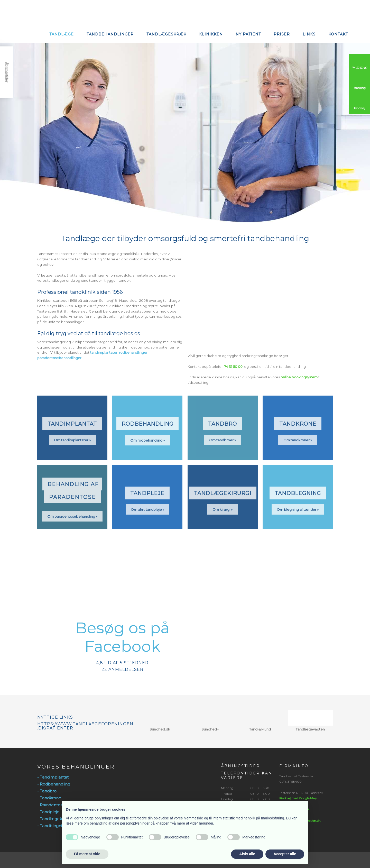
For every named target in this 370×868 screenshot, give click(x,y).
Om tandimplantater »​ (72, 440)
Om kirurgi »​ (223, 509)
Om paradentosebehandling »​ (72, 516)
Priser (282, 34)
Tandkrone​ (298, 424)
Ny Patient (248, 34)
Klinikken (211, 34)
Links (309, 34)
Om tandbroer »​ (223, 440)
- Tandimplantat (53, 777)
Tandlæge (62, 34)
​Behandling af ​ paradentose (73, 491)
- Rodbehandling (54, 784)
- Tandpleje (48, 812)
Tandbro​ (223, 424)
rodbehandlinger (133, 352)
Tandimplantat (72, 424)
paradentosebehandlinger (59, 358)
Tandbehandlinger (110, 34)
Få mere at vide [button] (87, 854)
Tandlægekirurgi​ (223, 493)
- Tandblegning (52, 826)
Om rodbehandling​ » (147, 440)
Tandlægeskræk (166, 34)
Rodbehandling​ (147, 424)
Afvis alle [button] (247, 854)
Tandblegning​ (298, 493)
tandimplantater (104, 352)
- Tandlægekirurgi (54, 819)
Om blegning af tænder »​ (298, 509)
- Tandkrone (49, 798)
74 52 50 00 (233, 367)
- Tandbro (47, 791)
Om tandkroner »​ (298, 440)
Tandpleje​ (147, 493)
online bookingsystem (299, 377)
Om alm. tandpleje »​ (147, 509)
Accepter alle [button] (285, 854)
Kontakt (338, 34)
